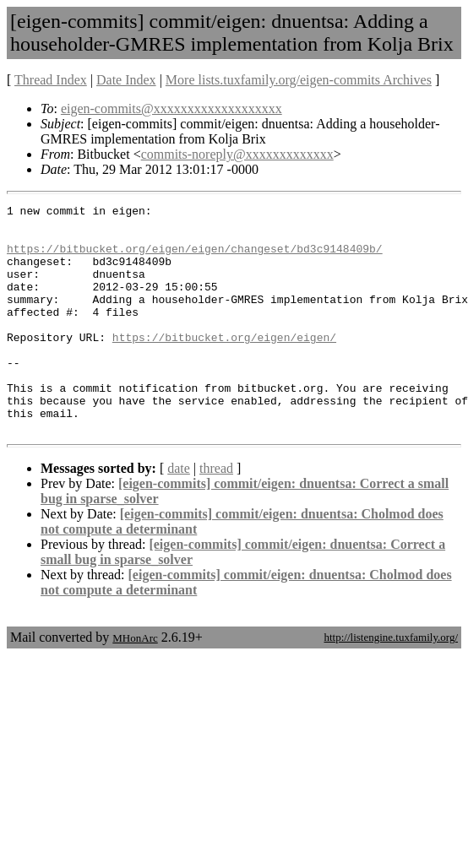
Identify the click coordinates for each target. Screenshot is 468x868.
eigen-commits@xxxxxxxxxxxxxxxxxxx (171, 108)
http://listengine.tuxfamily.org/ (391, 683)
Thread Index (51, 80)
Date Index (126, 80)
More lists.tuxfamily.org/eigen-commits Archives (299, 80)
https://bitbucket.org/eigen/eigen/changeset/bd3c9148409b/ (195, 258)
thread (216, 514)
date (179, 514)
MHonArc (135, 684)
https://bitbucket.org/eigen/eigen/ (224, 365)
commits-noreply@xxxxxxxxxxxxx (237, 154)
